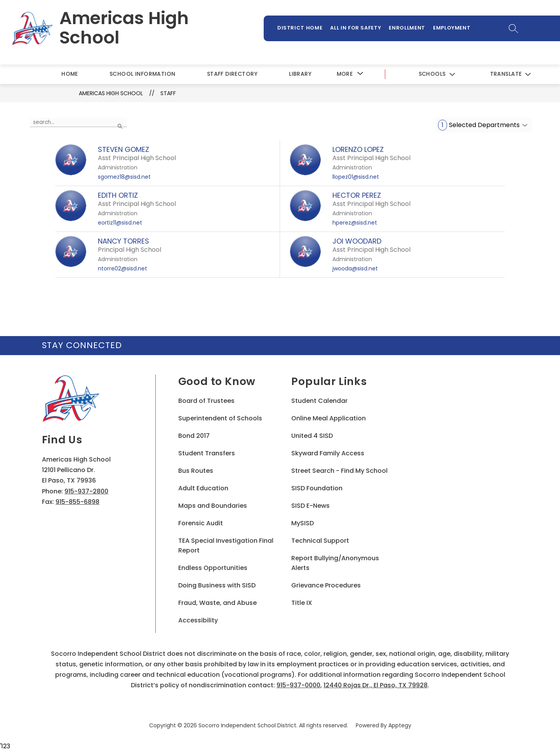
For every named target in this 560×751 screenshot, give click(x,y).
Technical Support (320, 541)
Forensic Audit (201, 523)
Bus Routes (196, 471)
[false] (78, 122)
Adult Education (203, 488)
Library (300, 74)
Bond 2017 (194, 436)
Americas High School (111, 93)
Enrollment (407, 28)
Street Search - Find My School (339, 471)
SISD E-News (310, 506)
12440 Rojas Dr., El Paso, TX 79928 (376, 685)
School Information (143, 74)
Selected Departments (479, 125)
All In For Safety (356, 28)
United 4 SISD (312, 436)
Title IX (302, 603)
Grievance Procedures (326, 585)
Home (70, 74)
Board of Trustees (206, 401)
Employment (452, 28)
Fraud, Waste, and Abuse (217, 603)
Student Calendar (319, 401)
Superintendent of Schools (220, 418)
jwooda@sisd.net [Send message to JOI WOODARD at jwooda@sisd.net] (355, 268)
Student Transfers (207, 453)
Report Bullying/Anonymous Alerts (335, 563)
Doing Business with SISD (217, 585)
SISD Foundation (317, 488)
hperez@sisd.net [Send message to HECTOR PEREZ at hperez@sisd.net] (355, 223)
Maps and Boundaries (213, 506)
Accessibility (198, 620)
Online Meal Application (329, 418)
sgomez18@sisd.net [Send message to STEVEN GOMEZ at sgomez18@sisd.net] (124, 177)
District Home (300, 28)
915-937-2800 (86, 491)
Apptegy (400, 725)
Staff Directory (232, 74)
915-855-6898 (77, 502)
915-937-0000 (298, 685)
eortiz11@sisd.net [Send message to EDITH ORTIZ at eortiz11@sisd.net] (120, 223)
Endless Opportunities (213, 568)
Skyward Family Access (328, 453)
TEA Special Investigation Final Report (226, 545)
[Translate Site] (510, 74)
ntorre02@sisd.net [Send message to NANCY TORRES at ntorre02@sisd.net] (123, 268)
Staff (168, 93)
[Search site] (513, 28)
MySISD (303, 523)
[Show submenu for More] (345, 74)
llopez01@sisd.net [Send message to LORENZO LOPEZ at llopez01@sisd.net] (356, 177)
